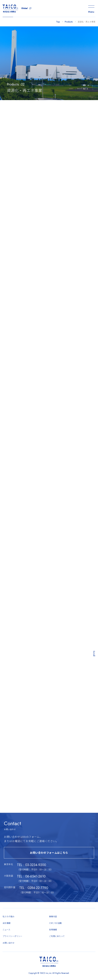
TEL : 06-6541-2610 (31, 880)
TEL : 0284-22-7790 (34, 892)
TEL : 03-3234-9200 (31, 869)
